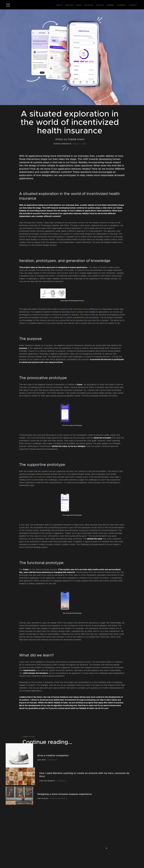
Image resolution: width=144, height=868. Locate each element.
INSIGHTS (100, 5)
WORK (79, 5)
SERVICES (69, 5)
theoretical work (80, 309)
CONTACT (133, 5)
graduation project (77, 223)
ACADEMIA (122, 5)
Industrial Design (107, 223)
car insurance (39, 477)
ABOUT (60, 5)
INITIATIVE (89, 5)
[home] (8, 5)
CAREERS (111, 5)
